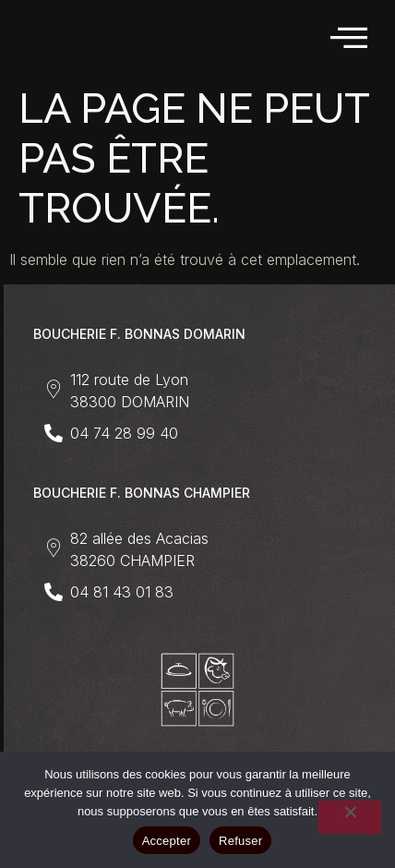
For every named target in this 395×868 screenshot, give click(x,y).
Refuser (240, 841)
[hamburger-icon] (350, 38)
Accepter (167, 841)
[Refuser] (350, 817)
